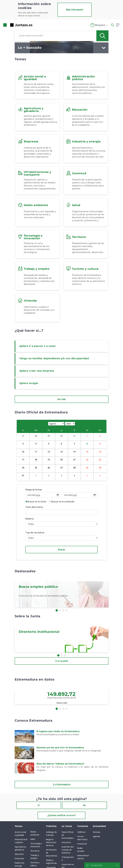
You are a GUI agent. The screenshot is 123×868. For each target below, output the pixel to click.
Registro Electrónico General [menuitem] (51, 842)
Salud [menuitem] (33, 839)
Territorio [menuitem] (35, 851)
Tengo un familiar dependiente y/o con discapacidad (54, 359)
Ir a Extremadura (61, 784)
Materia (29, 519)
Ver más (61, 399)
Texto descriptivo (34, 507)
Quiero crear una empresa (37, 371)
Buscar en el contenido (63, 502)
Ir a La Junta (62, 661)
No (84, 805)
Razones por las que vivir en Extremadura (60, 748)
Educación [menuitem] (19, 854)
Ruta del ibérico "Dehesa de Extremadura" (60, 764)
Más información (75, 10)
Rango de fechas (34, 490)
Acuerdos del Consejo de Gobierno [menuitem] (68, 850)
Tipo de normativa (35, 533)
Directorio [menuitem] (66, 842)
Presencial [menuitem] (82, 844)
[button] (99, 25)
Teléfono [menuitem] (81, 832)
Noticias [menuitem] (96, 832)
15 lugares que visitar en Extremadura (58, 731)
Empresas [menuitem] (19, 858)
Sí (39, 805)
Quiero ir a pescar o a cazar (38, 346)
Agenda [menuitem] (96, 836)
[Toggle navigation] (36, 25)
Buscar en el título (37, 502)
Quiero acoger (29, 383)
